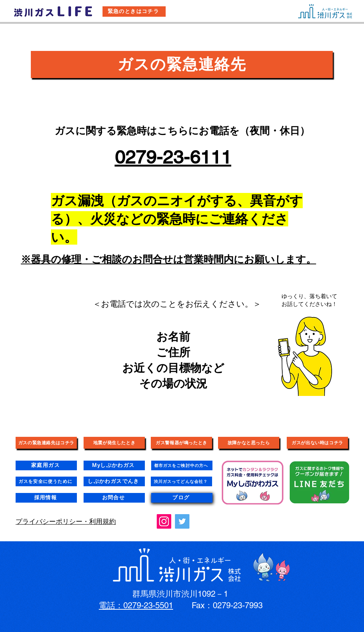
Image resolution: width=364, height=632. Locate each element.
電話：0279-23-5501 (136, 605)
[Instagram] (164, 521)
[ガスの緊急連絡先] (182, 65)
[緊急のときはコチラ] (134, 12)
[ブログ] (182, 498)
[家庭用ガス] (46, 465)
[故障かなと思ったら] (249, 443)
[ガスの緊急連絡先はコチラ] (46, 443)
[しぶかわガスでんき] (114, 481)
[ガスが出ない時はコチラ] (317, 443)
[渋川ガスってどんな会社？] (181, 481)
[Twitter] (182, 521)
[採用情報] (46, 498)
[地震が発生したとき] (114, 443)
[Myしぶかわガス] (114, 465)
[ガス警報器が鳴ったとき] (181, 443)
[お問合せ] (114, 498)
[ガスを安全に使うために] (46, 481)
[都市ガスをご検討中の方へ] (182, 465)
